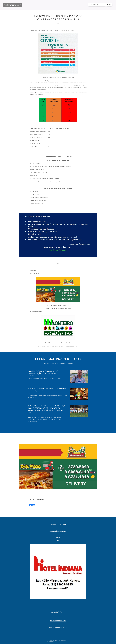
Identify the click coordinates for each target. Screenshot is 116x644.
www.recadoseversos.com (58, 531)
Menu (109, 5)
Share (32, 505)
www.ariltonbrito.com (58, 524)
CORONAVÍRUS (40, 499)
